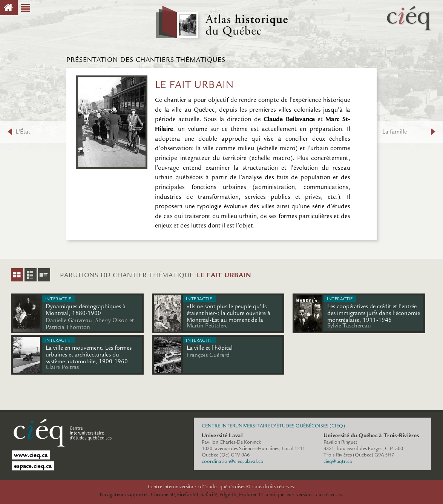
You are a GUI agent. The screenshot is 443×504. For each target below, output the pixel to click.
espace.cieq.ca (33, 466)
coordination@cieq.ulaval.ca (232, 461)
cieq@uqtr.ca (338, 461)
